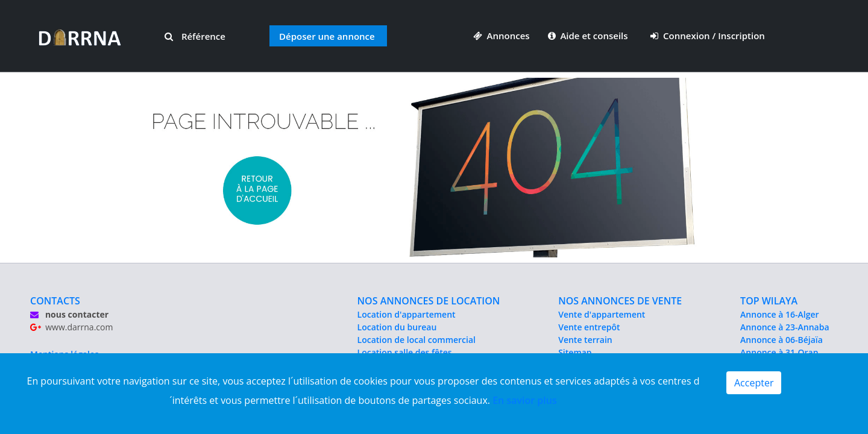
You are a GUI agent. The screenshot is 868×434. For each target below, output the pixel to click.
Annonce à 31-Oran (779, 352)
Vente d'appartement (602, 314)
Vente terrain (585, 340)
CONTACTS (55, 301)
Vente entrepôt (589, 327)
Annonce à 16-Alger (779, 314)
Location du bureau (397, 327)
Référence (195, 36)
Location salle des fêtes (405, 352)
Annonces (502, 36)
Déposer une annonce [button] (327, 36)
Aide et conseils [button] (589, 36)
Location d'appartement (407, 314)
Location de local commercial (417, 340)
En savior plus (525, 400)
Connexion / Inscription (708, 36)
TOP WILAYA (769, 301)
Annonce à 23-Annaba (785, 327)
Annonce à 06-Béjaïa (782, 340)
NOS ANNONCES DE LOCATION (429, 301)
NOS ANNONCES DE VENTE (620, 301)
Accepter (754, 383)
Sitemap (575, 352)
